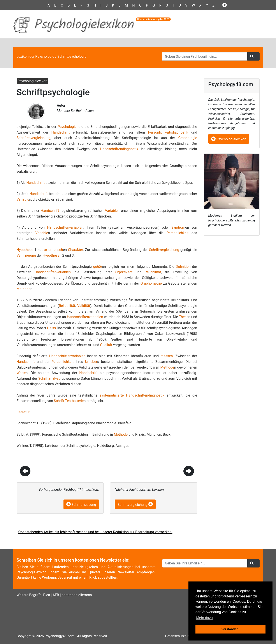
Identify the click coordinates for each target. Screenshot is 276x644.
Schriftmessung (84, 505)
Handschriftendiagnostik (119, 149)
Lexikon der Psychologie (35, 57)
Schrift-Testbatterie (69, 401)
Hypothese (25, 250)
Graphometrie (151, 283)
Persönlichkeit (178, 233)
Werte (21, 373)
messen (167, 356)
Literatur (23, 412)
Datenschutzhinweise (182, 636)
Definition (183, 267)
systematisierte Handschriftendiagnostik (132, 395)
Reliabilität (153, 272)
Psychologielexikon (229, 139)
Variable (23, 199)
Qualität (106, 345)
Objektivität (124, 272)
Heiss (51, 328)
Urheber (91, 362)
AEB (56, 595)
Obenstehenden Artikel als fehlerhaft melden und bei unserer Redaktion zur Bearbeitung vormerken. (95, 532)
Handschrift (61, 132)
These (184, 317)
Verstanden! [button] (230, 629)
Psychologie (67, 127)
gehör (98, 267)
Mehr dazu (204, 618)
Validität (84, 306)
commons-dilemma (77, 595)
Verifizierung (26, 255)
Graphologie (188, 138)
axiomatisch (54, 250)
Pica (47, 595)
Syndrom (178, 227)
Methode (24, 289)
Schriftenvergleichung (34, 138)
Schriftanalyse (49, 379)
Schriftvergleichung (164, 250)
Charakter (76, 250)
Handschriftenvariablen (65, 227)
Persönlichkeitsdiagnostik (168, 132)
